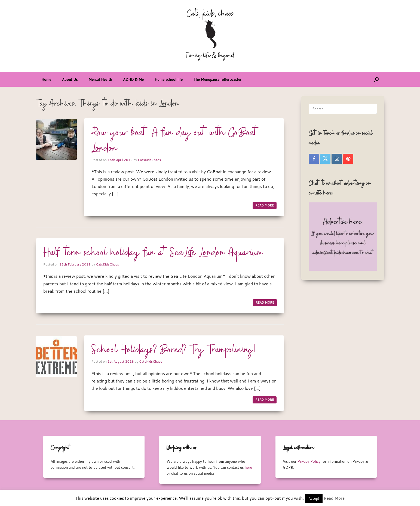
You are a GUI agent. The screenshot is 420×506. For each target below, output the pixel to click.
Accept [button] (314, 498)
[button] (376, 80)
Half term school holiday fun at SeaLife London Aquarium (153, 253)
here (248, 467)
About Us (70, 79)
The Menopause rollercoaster (217, 79)
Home (46, 79)
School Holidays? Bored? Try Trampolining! (173, 350)
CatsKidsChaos (149, 160)
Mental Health (100, 79)
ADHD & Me (133, 79)
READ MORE (265, 205)
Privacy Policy (309, 461)
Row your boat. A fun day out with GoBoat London (175, 141)
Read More (334, 498)
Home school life (169, 79)
